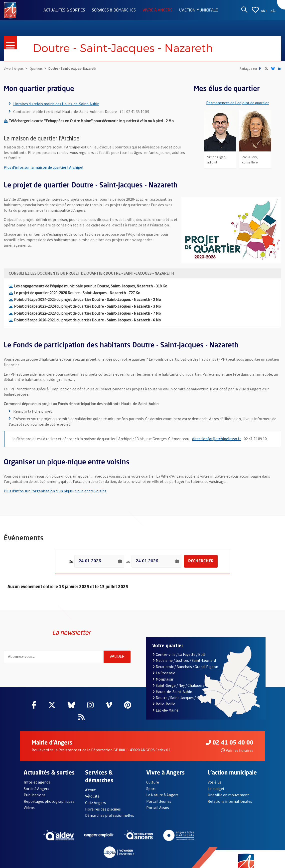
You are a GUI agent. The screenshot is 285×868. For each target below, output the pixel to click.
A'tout (90, 790)
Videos (29, 808)
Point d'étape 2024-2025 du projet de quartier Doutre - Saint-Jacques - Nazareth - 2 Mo (85, 299)
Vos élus (214, 782)
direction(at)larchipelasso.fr (216, 439)
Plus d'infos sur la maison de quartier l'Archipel (44, 167)
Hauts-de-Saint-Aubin (172, 692)
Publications (35, 795)
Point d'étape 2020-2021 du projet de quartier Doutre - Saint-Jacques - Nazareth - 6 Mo (85, 320)
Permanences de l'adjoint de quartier (237, 103)
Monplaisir (163, 679)
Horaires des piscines (103, 809)
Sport (151, 789)
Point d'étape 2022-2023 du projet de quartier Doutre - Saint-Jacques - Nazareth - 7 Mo (85, 313)
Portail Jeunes (159, 801)
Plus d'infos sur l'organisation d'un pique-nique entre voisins (55, 491)
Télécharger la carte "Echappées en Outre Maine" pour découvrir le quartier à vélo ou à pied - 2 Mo (89, 121)
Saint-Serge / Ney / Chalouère (178, 685)
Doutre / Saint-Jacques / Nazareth (182, 698)
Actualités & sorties (64, 10)
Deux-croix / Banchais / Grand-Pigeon (185, 667)
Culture (153, 782)
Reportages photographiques (49, 801)
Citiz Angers (95, 803)
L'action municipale (199, 10)
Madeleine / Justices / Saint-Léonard (184, 660)
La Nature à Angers (162, 795)
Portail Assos (158, 808)
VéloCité (92, 796)
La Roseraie (164, 673)
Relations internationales (230, 801)
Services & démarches (114, 10)
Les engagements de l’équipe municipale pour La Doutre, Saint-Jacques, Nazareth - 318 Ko (88, 286)
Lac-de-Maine (165, 710)
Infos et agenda (37, 782)
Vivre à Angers (157, 10)
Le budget (216, 789)
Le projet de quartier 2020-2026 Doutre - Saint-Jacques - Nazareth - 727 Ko (75, 293)
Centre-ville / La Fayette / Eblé (179, 654)
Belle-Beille (164, 704)
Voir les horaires (237, 750)
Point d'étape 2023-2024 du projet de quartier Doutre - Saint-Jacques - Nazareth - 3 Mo (85, 306)
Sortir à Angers (36, 789)
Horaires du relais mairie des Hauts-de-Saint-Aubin (56, 104)
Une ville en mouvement (228, 795)
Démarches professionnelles (110, 815)
